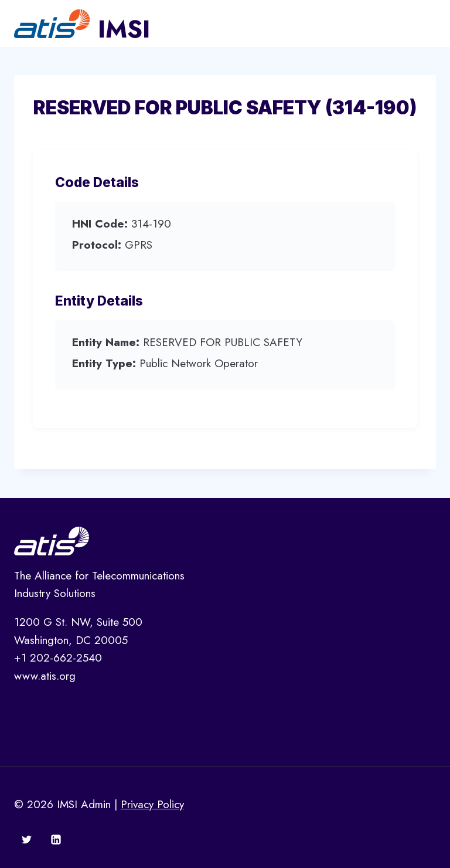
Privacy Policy (152, 804)
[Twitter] (27, 839)
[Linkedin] (56, 839)
